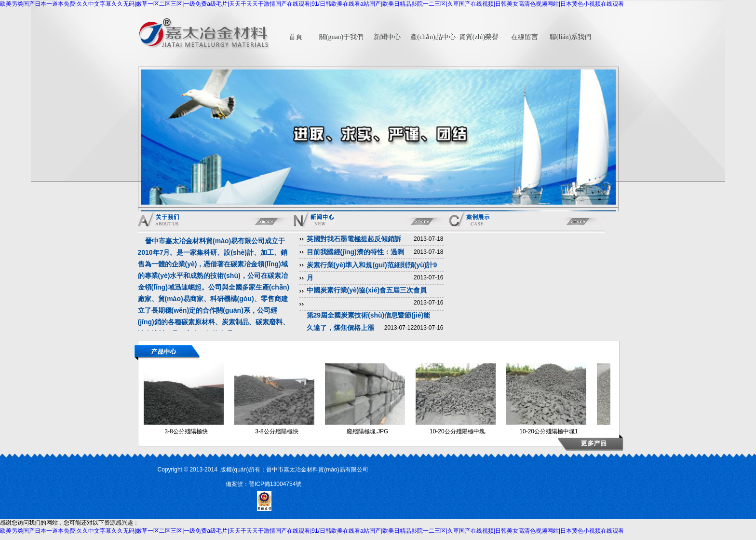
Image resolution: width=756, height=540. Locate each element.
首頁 (296, 37)
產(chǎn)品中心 (433, 37)
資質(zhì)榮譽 (479, 37)
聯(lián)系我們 (570, 37)
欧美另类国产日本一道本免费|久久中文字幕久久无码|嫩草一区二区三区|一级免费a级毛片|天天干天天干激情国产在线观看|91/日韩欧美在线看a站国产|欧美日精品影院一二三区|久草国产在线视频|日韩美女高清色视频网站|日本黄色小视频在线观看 (312, 4)
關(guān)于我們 (342, 37)
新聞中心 (387, 37)
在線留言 (525, 37)
